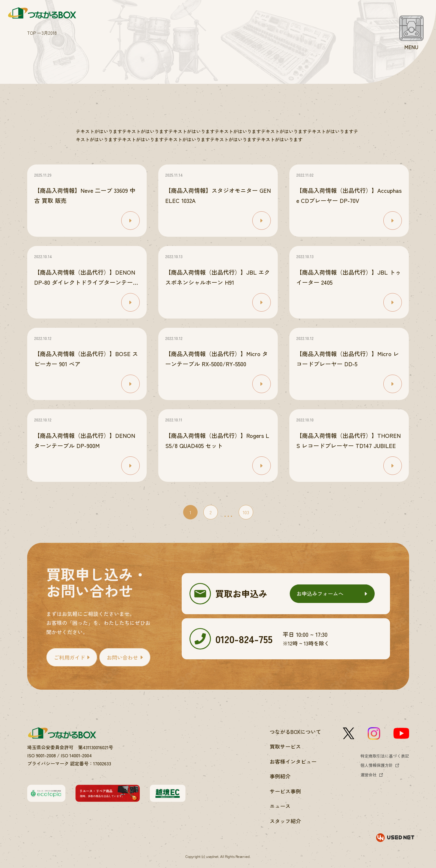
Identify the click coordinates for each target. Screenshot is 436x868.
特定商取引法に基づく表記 (385, 756)
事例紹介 (280, 776)
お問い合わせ (122, 657)
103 (246, 512)
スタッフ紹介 (285, 821)
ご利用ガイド (69, 657)
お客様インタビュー (293, 761)
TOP (32, 33)
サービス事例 (285, 791)
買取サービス (285, 746)
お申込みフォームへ (320, 593)
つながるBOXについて (295, 732)
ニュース (280, 806)
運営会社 (369, 775)
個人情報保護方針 (377, 765)
